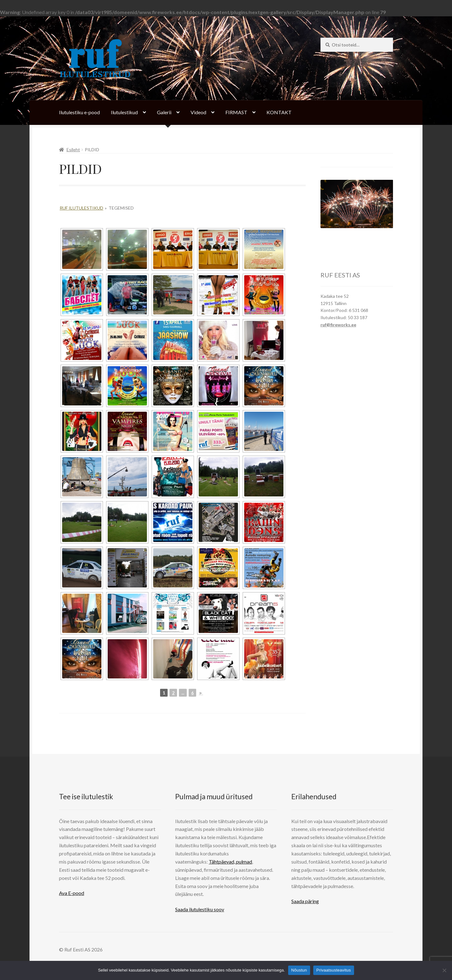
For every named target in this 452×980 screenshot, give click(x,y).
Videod (198, 112)
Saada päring (305, 901)
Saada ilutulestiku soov (200, 909)
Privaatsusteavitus (334, 970)
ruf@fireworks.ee (338, 325)
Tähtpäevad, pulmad (230, 862)
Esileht (73, 150)
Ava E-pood (72, 893)
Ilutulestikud (124, 112)
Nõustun (299, 970)
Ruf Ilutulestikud (81, 208)
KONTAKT (279, 112)
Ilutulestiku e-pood (79, 112)
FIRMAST (236, 112)
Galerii (164, 112)
